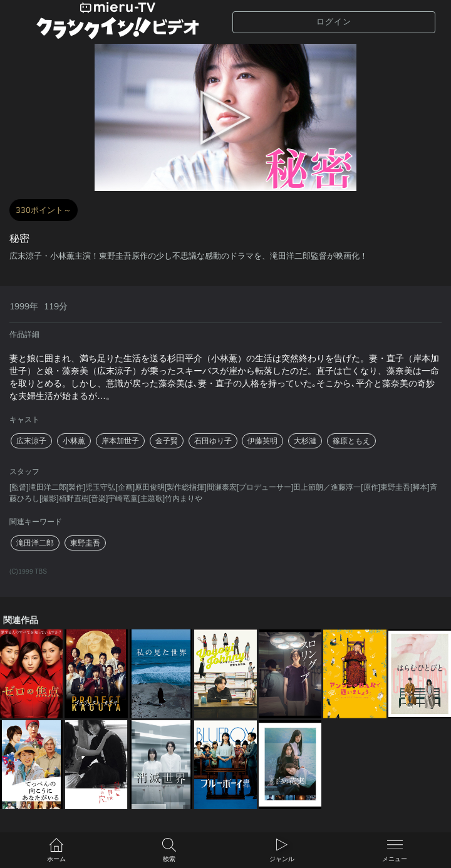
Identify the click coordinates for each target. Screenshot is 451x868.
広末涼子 (31, 441)
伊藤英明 (262, 441)
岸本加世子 (120, 441)
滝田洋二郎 (35, 543)
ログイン (334, 22)
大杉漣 (305, 441)
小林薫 (74, 441)
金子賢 (167, 441)
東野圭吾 (85, 543)
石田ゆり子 (213, 441)
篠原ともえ (351, 441)
